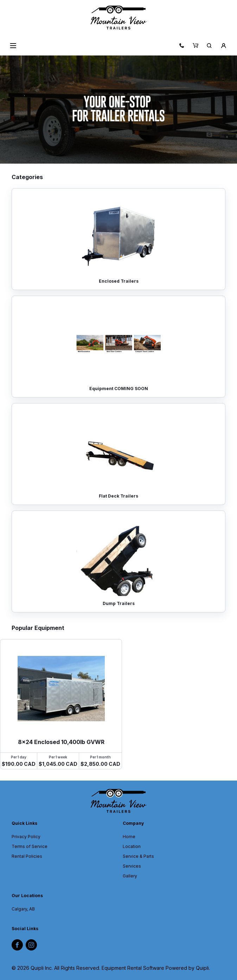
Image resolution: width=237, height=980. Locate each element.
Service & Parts (138, 856)
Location (132, 846)
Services (132, 866)
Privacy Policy (26, 837)
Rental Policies (27, 856)
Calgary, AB (23, 909)
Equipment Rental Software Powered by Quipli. (156, 968)
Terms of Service (30, 846)
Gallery (130, 876)
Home (129, 837)
